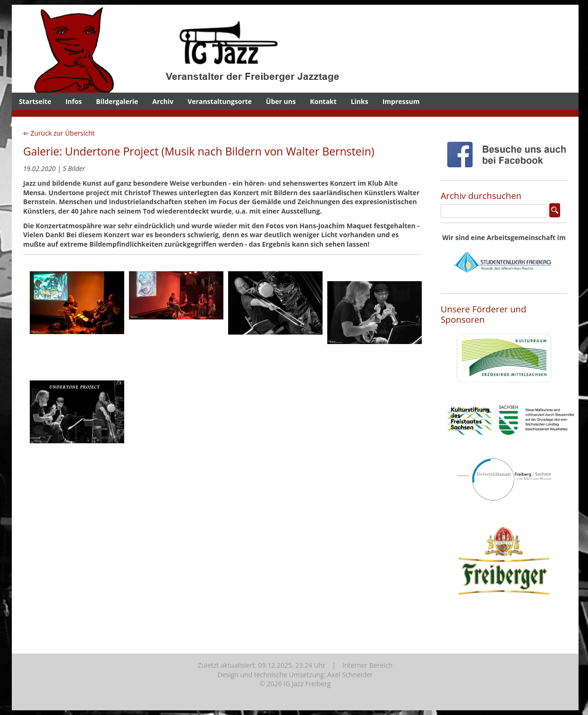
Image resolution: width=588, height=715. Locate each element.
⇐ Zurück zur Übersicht (59, 133)
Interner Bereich (367, 665)
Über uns (281, 101)
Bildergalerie (117, 101)
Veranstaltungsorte (220, 101)
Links (360, 101)
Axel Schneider (350, 675)
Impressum (401, 101)
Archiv (163, 101)
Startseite (35, 101)
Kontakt (323, 101)
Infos (73, 101)
